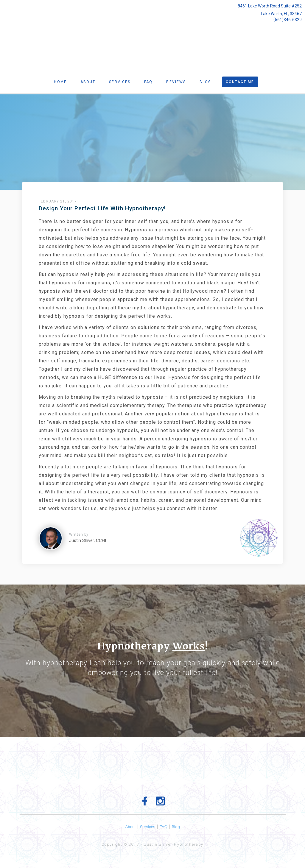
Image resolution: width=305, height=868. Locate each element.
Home (60, 82)
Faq (148, 82)
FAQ (165, 827)
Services (120, 82)
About (88, 82)
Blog (205, 82)
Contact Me (240, 82)
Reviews (176, 82)
